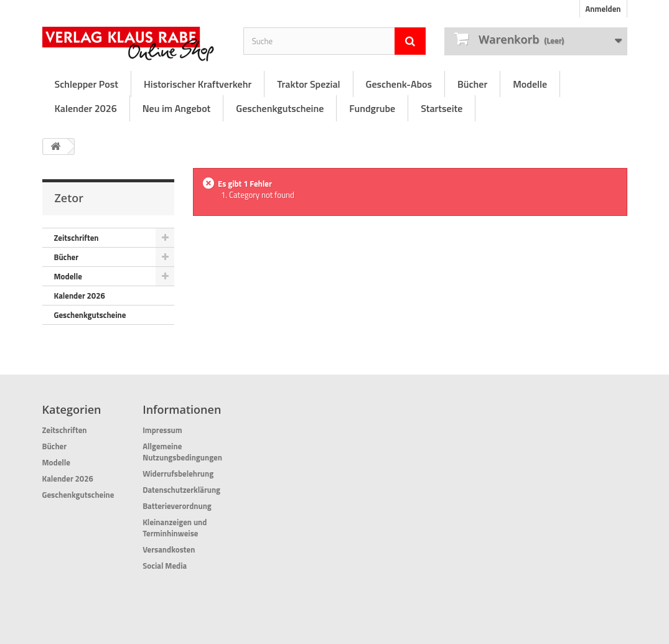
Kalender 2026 (86, 108)
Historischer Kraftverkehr (198, 84)
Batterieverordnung (177, 506)
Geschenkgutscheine (280, 108)
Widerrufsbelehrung (178, 474)
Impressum (162, 430)
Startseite (442, 108)
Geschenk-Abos (399, 84)
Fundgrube (372, 108)
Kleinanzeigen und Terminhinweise (175, 528)
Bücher (472, 84)
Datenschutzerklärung (181, 490)
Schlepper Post (87, 84)
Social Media (165, 566)
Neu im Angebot (177, 108)
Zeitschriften (77, 238)
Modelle (530, 84)
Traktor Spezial (308, 84)
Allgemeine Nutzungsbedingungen (182, 452)
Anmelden (603, 9)
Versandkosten (169, 549)
